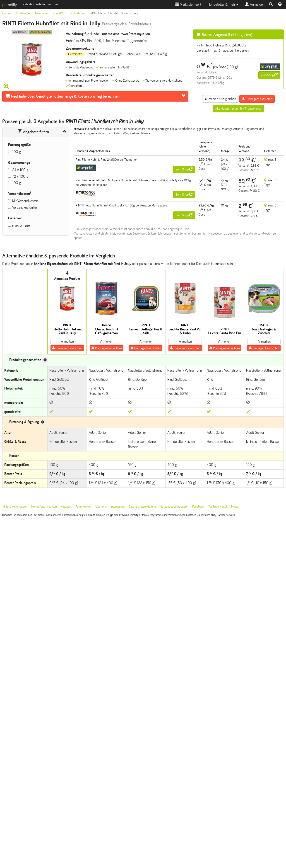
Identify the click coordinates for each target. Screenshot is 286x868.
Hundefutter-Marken (44, 507)
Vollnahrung (78, 13)
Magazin (66, 507)
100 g (17, 152)
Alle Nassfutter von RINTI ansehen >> (238, 109)
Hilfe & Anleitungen (15, 507)
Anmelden (255, 4)
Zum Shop (269, 75)
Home (6, 13)
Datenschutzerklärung (142, 507)
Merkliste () (188, 4)
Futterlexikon (83, 507)
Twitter (235, 507)
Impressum (118, 507)
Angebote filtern (33, 132)
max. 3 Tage (21, 225)
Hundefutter (23, 13)
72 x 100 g (20, 176)
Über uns (101, 507)
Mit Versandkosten (25, 201)
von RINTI (59, 13)
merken (67, 342)
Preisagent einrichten (67, 348)
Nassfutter (42, 13)
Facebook (198, 507)
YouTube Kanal (218, 507)
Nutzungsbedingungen (174, 507)
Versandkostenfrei (25, 207)
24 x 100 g (20, 170)
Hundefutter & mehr (223, 4)
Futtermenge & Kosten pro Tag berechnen (63, 96)
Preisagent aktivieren (257, 99)
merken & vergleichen (220, 99)
